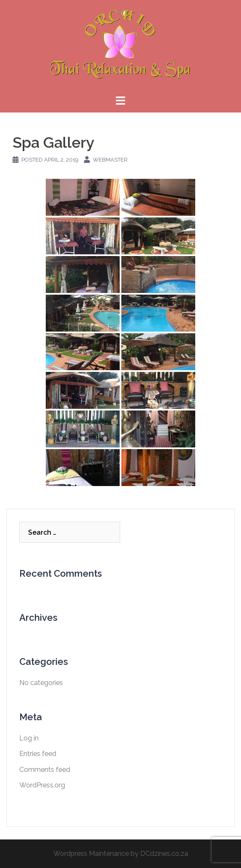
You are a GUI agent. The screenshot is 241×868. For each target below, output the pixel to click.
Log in (29, 738)
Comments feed (45, 770)
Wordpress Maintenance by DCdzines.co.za (121, 854)
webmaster (110, 160)
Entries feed (38, 754)
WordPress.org (42, 785)
